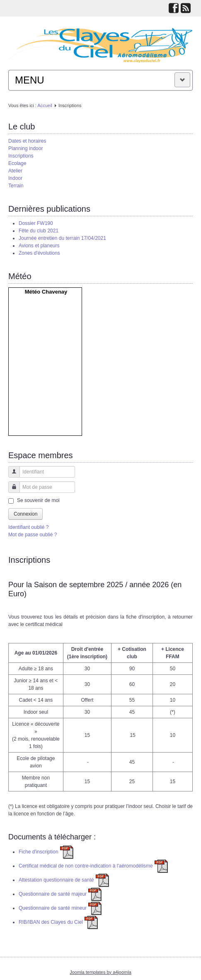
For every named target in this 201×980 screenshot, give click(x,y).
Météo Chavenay (46, 292)
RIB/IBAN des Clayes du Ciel (58, 922)
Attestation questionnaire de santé (64, 880)
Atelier (15, 171)
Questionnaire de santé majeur (60, 894)
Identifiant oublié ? (28, 527)
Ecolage (17, 163)
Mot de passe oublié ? (33, 535)
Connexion (25, 514)
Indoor (15, 178)
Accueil (45, 105)
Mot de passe (11, 491)
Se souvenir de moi (38, 500)
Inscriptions (21, 156)
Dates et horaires (27, 141)
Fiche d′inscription (46, 852)
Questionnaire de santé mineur (60, 908)
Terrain (16, 186)
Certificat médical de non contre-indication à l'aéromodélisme (93, 866)
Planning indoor (25, 148)
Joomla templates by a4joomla (100, 972)
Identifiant (11, 476)
